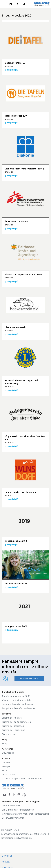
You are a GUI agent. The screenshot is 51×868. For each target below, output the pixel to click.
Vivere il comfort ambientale (17, 700)
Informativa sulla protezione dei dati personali (24, 834)
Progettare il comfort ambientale (19, 708)
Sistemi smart (9, 734)
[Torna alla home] (42, 4)
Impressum (6, 830)
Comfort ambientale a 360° (16, 696)
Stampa (6, 767)
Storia (5, 771)
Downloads (8, 753)
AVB (17, 830)
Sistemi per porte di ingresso (16, 722)
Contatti (6, 763)
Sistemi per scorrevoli (13, 726)
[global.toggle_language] (11, 4)
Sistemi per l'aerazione (14, 730)
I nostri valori (9, 775)
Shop (5, 744)
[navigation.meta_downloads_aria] (17, 4)
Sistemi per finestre (12, 718)
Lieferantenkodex (11, 806)
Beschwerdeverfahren (13, 818)
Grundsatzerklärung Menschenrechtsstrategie (25, 814)
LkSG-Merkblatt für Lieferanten (18, 810)
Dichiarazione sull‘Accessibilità (16, 838)
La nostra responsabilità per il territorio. (22, 779)
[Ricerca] (24, 4)
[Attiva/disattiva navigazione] (4, 4)
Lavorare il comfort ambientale (18, 704)
